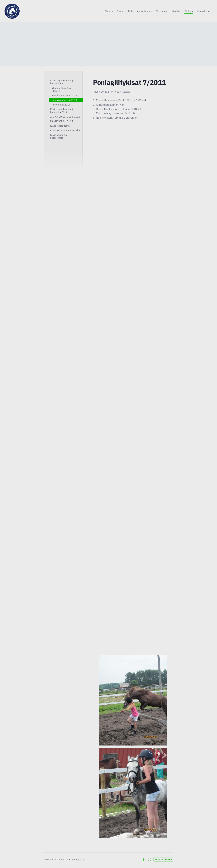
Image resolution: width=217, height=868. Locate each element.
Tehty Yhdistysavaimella (163, 859)
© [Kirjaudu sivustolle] (45, 859)
